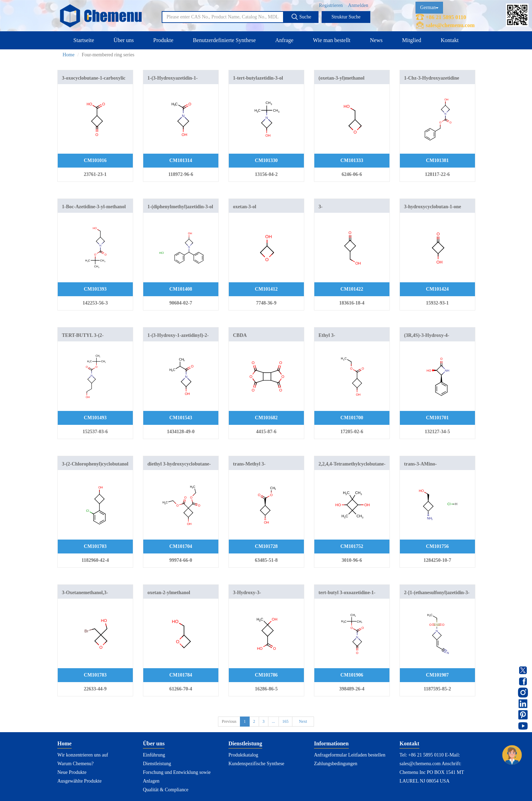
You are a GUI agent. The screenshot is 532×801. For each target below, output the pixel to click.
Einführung (154, 755)
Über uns (124, 40)
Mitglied (412, 40)
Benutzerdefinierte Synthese (224, 40)
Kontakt (450, 40)
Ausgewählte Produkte (79, 781)
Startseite (84, 40)
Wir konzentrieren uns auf (83, 755)
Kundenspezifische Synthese (256, 764)
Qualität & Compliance (166, 790)
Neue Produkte (72, 772)
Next (303, 721)
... (273, 721)
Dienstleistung (157, 764)
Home (68, 55)
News (376, 40)
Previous (229, 721)
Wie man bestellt (332, 40)
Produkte (163, 40)
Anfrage (284, 40)
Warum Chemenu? (75, 764)
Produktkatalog (243, 755)
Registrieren (331, 5)
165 (285, 721)
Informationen (331, 743)
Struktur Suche (346, 17)
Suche (301, 17)
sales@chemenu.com (450, 25)
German (429, 7)
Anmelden (358, 5)
